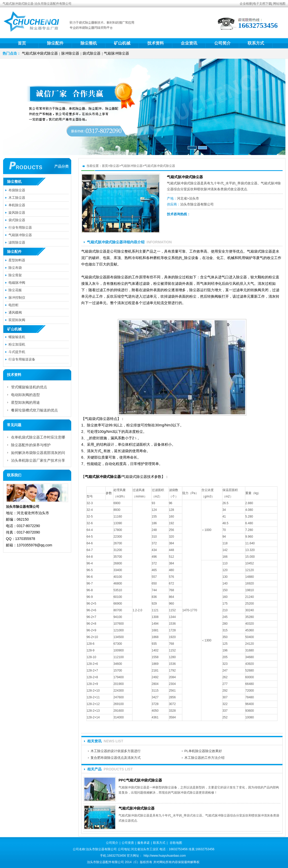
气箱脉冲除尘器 (116, 53)
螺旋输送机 (17, 337)
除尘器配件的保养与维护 (31, 445)
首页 (22, 43)
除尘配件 (55, 43)
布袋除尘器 (17, 190)
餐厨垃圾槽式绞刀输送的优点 (34, 410)
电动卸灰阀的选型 (25, 395)
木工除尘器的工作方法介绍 (204, 758)
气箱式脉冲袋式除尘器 (40, 53)
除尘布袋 (15, 268)
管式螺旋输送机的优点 (29, 387)
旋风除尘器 (17, 213)
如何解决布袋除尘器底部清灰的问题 (38, 454)
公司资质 (128, 843)
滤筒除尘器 (17, 242)
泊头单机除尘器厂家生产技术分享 (38, 460)
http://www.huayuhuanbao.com (165, 856)
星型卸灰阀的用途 (25, 402)
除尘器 (114, 166)
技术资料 (156, 43)
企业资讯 (189, 43)
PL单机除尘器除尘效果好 (203, 751)
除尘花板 (15, 290)
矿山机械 (122, 43)
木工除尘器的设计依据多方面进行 (116, 751)
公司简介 (222, 43)
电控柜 (13, 305)
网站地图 (279, 4)
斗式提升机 (17, 352)
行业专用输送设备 (22, 359)
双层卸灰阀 (17, 320)
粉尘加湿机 (17, 344)
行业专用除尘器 (20, 227)
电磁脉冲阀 (17, 283)
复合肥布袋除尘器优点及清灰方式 (116, 758)
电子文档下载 (262, 4)
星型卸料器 (17, 260)
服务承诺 (143, 843)
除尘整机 (89, 43)
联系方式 (256, 43)
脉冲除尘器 (70, 53)
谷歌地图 (176, 843)
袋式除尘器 (92, 53)
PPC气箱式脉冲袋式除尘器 (140, 780)
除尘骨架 (15, 275)
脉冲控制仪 (17, 298)
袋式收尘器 (249, 183)
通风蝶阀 (15, 312)
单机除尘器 (17, 205)
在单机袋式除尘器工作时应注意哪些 (38, 438)
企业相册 (246, 4)
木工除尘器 (17, 198)
